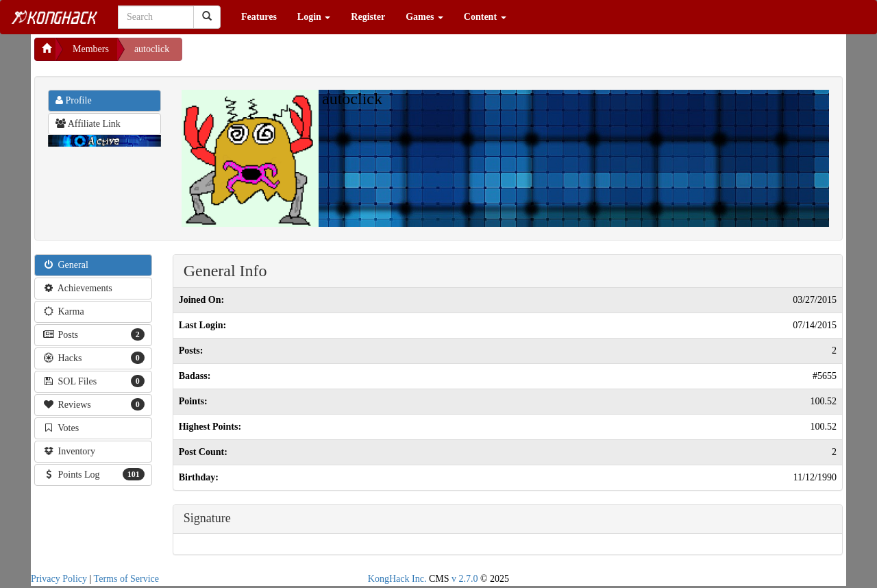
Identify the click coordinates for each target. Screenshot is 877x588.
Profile (74, 100)
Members (91, 49)
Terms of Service (126, 579)
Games (424, 17)
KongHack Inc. (397, 579)
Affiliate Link (88, 124)
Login (314, 17)
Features (259, 17)
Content (485, 17)
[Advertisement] (292, 55)
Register (368, 17)
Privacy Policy (59, 579)
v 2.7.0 (465, 579)
